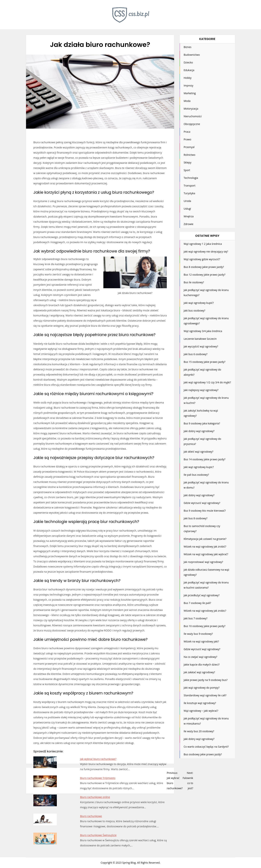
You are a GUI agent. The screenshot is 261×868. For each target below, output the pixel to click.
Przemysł (189, 147)
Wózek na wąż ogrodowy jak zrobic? (205, 611)
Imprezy (189, 85)
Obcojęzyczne (192, 124)
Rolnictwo (190, 155)
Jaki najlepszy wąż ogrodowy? (201, 390)
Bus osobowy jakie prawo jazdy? (203, 754)
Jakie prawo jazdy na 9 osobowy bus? (206, 680)
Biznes (188, 47)
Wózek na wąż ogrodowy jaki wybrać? (206, 554)
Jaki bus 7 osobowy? (196, 618)
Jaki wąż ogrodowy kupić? (199, 303)
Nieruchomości (193, 116)
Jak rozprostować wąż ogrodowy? (203, 562)
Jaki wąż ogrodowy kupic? (199, 467)
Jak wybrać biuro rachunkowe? (98, 759)
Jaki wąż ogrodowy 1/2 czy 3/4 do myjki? (207, 382)
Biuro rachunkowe (91, 816)
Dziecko (188, 62)
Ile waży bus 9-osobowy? (198, 634)
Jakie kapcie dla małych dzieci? (202, 665)
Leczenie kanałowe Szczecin (200, 339)
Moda (187, 101)
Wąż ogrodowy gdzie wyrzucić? (202, 259)
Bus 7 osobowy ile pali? (197, 603)
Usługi (187, 209)
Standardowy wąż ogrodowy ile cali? (205, 695)
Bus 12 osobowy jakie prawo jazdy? (205, 275)
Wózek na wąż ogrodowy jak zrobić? (205, 547)
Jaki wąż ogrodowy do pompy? (202, 688)
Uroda (187, 201)
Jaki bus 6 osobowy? (196, 354)
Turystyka (189, 193)
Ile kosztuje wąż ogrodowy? (200, 703)
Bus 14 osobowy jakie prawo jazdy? (205, 459)
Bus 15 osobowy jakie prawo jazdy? (205, 362)
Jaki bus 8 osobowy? (196, 518)
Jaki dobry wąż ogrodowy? (199, 431)
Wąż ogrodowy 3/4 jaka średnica (203, 331)
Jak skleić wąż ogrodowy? (198, 452)
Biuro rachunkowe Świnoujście (98, 835)
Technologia (191, 178)
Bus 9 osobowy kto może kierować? (205, 511)
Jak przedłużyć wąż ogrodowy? (202, 595)
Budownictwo (192, 55)
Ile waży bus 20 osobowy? (199, 731)
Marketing (190, 93)
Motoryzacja (191, 109)
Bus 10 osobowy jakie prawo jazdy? (205, 626)
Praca (187, 132)
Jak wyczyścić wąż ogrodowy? (201, 346)
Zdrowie (189, 224)
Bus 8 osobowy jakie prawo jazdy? (204, 267)
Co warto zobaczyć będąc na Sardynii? (206, 747)
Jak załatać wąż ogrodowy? (199, 672)
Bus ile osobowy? (194, 282)
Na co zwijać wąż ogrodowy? (200, 657)
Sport (187, 170)
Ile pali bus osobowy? (196, 475)
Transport (190, 186)
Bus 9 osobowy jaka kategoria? (202, 423)
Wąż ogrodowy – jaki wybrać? (201, 711)
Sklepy (188, 162)
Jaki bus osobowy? (194, 310)
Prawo (187, 139)
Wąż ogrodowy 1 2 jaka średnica (203, 244)
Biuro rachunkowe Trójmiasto (98, 778)
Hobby (188, 78)
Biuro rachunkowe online (95, 797)
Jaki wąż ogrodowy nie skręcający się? (206, 251)
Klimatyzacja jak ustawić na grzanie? (205, 539)
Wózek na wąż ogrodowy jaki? (201, 641)
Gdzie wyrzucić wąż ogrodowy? (202, 503)
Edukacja (189, 70)
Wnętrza (189, 216)
